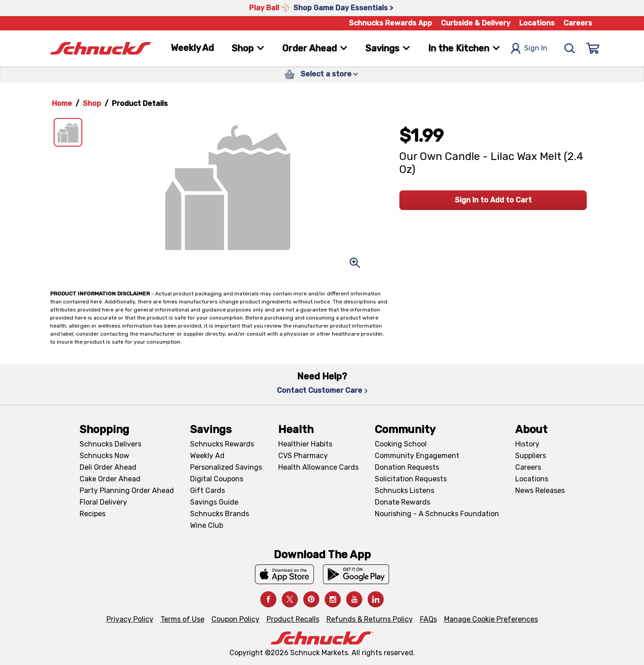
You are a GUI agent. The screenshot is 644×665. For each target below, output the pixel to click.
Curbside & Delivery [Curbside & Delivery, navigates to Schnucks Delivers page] (476, 23)
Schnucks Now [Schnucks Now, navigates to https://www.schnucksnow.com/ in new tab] (104, 456)
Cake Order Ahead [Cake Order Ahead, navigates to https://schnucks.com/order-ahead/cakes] (110, 479)
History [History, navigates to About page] (527, 444)
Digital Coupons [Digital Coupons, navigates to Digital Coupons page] (217, 479)
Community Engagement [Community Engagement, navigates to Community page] (417, 456)
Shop (92, 103)
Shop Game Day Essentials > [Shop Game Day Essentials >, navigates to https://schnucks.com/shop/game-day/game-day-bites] (343, 8)
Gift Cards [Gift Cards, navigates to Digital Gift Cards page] (208, 490)
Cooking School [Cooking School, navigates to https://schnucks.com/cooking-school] (401, 444)
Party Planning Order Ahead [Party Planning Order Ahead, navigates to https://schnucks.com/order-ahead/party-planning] (127, 490)
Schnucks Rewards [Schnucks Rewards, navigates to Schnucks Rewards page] (222, 444)
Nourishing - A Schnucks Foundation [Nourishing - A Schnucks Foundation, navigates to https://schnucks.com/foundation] (437, 514)
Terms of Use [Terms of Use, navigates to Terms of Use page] (182, 619)
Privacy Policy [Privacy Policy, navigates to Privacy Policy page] (130, 619)
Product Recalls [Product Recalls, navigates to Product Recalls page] (293, 619)
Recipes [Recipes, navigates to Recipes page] (93, 514)
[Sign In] (593, 48)
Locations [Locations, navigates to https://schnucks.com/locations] (537, 23)
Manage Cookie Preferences (491, 619)
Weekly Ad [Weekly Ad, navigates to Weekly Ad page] (192, 48)
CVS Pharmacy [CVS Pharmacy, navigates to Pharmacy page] (303, 456)
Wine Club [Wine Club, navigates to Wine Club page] (207, 525)
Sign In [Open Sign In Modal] (529, 48)
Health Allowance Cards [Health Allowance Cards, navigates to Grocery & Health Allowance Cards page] (318, 467)
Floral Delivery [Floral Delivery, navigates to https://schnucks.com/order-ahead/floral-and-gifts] (103, 502)
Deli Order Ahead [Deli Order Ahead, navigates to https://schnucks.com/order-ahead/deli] (108, 467)
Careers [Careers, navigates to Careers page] (578, 23)
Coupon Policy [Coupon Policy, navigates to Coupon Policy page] (235, 619)
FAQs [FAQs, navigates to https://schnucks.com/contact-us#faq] (428, 619)
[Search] (570, 48)
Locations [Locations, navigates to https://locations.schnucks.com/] (532, 479)
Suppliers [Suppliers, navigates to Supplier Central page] (531, 456)
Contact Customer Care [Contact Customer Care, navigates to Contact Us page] (322, 390)
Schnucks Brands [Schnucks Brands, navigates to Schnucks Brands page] (220, 514)
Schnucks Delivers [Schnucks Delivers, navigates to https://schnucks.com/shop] (110, 444)
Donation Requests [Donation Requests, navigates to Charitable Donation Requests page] (407, 467)
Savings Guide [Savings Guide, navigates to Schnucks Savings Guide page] (214, 502)
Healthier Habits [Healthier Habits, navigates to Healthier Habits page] (305, 444)
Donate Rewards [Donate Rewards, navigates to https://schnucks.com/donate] (402, 502)
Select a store (329, 74)
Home (62, 103)
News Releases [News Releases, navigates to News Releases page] (540, 490)
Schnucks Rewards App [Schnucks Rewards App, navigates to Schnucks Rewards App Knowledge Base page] (390, 23)
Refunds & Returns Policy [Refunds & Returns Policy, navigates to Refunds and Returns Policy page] (370, 619)
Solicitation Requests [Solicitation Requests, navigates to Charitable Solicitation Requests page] (411, 479)
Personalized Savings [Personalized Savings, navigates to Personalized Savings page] (226, 467)
